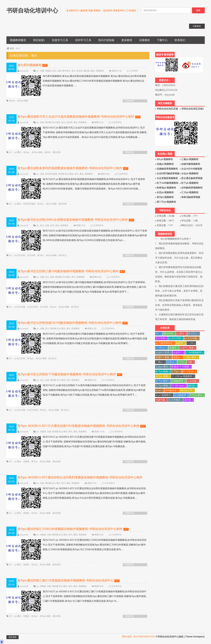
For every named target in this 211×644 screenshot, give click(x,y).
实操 (59, 71)
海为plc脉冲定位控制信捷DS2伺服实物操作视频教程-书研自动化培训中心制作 (70, 323)
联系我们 (180, 40)
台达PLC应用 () (164, 353)
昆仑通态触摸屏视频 (192, 178)
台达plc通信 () (163, 367)
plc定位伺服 (20, 307)
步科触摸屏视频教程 (192, 188)
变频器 (48, 71)
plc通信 (18, 152)
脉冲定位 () (194, 334)
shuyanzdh (24, 71)
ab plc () (160, 390)
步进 (52, 225)
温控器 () (189, 400)
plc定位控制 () (176, 338)
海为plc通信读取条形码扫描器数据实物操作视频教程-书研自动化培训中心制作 (70, 168)
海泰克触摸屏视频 (191, 197)
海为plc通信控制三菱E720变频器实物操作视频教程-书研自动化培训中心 (65, 580)
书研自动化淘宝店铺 (167, 109)
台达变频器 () (176, 400)
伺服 (42, 71)
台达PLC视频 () (188, 348)
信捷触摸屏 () (179, 381)
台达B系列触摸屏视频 (168, 173)
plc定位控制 (20, 255)
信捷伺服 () (161, 400)
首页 (12, 48)
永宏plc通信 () (197, 395)
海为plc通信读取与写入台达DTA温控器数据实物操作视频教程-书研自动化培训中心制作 (76, 117)
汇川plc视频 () (163, 386)
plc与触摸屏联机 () (165, 343)
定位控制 (31, 255)
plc (38, 71)
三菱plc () (161, 362)
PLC (11, 152)
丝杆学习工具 (83, 40)
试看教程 (144, 40)
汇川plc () (176, 372)
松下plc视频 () (163, 372)
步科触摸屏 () (172, 390)
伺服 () (191, 362)
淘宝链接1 (39, 40)
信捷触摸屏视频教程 (167, 169)
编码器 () (193, 386)
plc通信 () (181, 334)
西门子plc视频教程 (166, 202)
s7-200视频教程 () (195, 353)
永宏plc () (172, 362)
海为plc (12, 101)
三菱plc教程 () (191, 357)
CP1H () (182, 362)
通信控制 (57, 152)
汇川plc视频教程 (190, 192)
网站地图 (127, 637)
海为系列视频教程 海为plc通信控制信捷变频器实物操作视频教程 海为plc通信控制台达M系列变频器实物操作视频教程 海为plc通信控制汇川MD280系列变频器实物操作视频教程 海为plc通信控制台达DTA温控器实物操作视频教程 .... (76, 81)
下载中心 (162, 40)
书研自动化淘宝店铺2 (193, 109)
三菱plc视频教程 (190, 159)
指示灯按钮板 (106, 40)
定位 (54, 71)
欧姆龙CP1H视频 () (181, 367)
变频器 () (174, 348)
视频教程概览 (18, 40)
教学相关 (66, 71)
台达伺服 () (193, 381)
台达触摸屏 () (181, 395)
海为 (73, 71)
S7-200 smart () (179, 386)
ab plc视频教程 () (164, 395)
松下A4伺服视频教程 (168, 183)
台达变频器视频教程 (167, 178)
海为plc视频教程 (165, 197)
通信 (93, 71)
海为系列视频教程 (30, 65)
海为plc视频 (23, 101)
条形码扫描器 (51, 174)
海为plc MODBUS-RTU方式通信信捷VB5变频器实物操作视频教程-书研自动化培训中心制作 (78, 426)
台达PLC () (179, 353)
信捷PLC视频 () (164, 357)
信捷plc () (178, 357)
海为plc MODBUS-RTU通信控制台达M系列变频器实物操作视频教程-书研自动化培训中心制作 (80, 477)
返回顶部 (12, 637)
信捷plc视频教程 (165, 164)
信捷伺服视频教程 (191, 164)
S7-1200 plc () (190, 372)
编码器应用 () (187, 390)
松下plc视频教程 (190, 183)
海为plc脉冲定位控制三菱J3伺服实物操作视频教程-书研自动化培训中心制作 (68, 271)
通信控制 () (169, 334)
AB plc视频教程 (165, 159)
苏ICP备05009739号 (144, 637)
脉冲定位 (63, 255)
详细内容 (129, 101)
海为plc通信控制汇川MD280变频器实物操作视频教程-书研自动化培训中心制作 (70, 529)
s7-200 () (191, 343)
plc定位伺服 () (192, 338)
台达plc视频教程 (190, 173)
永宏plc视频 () (163, 376)
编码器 (87, 71)
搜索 (198, 10)
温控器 (80, 71)
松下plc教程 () (163, 381)
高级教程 (100, 71)
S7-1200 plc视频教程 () (183, 376)
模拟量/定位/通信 (53, 122)
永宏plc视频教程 (165, 192)
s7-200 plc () (162, 348)
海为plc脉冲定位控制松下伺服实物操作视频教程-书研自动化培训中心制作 (67, 374)
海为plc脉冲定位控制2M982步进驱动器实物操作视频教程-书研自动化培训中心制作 (73, 220)
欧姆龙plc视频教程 (166, 188)
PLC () (159, 334)
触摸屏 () (181, 343)
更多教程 (127, 40)
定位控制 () (161, 338)
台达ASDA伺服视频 (192, 169)
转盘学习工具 (60, 40)
